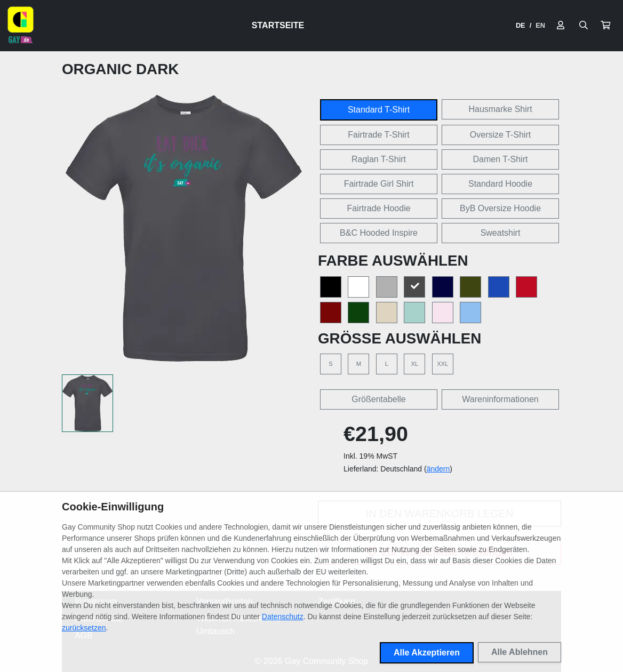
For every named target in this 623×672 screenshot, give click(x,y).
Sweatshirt (501, 233)
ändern (438, 469)
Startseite (278, 25)
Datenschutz (283, 617)
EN (540, 25)
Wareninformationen (500, 399)
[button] (605, 26)
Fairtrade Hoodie (378, 208)
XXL (442, 364)
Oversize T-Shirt (500, 135)
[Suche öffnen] (584, 26)
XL (415, 364)
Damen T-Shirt (501, 159)
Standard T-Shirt (379, 110)
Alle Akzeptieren (427, 653)
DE (521, 25)
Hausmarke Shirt (500, 109)
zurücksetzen (84, 628)
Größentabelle (378, 399)
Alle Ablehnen (520, 652)
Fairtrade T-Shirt (378, 135)
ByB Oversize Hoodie (500, 208)
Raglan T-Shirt (379, 159)
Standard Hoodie (500, 184)
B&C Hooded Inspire (379, 233)
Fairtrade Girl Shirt (379, 184)
